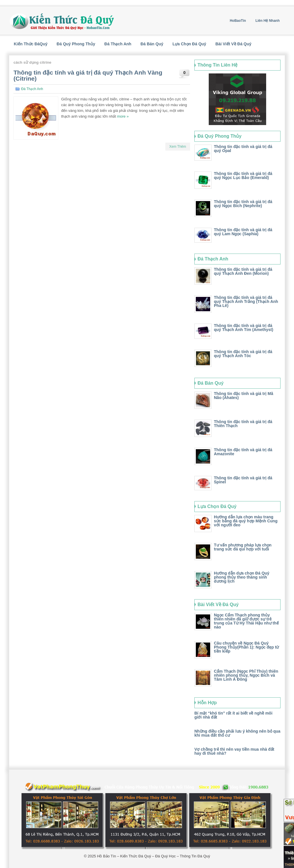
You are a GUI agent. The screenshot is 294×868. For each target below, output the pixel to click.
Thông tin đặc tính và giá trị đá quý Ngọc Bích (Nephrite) (243, 204)
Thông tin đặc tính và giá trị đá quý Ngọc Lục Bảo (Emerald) (243, 176)
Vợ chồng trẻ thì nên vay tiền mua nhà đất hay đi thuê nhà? (234, 751)
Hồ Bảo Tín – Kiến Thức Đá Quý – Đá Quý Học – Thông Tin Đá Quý (154, 856)
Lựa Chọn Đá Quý (189, 44)
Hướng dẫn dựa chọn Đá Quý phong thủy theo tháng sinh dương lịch (242, 577)
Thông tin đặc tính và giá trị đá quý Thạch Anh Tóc (243, 354)
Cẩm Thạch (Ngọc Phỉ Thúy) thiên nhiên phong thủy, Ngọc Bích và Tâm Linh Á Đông (246, 675)
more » (123, 116)
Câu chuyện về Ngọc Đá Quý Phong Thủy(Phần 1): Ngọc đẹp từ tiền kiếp (246, 647)
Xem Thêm (178, 147)
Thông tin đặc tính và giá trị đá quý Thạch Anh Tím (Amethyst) (244, 328)
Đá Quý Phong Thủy (76, 44)
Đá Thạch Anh (118, 44)
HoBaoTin (238, 21)
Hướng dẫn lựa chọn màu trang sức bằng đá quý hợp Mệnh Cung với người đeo (246, 521)
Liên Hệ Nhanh (268, 21)
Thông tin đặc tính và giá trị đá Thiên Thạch (243, 424)
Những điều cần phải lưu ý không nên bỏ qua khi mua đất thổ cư (237, 733)
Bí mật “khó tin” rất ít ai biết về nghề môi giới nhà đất (233, 715)
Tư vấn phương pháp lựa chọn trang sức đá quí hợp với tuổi (243, 547)
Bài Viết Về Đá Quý (233, 44)
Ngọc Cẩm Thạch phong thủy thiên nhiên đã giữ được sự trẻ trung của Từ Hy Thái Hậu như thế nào (246, 621)
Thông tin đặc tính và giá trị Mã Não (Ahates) (243, 396)
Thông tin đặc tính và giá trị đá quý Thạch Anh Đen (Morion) (243, 271)
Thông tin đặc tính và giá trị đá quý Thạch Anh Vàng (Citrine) (88, 75)
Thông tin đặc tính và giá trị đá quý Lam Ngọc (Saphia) (243, 232)
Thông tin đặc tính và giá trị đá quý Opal (243, 149)
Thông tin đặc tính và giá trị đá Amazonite (243, 452)
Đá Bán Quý (152, 44)
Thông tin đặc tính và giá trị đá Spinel (243, 480)
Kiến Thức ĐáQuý (31, 44)
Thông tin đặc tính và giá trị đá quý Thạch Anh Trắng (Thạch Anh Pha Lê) (246, 301)
